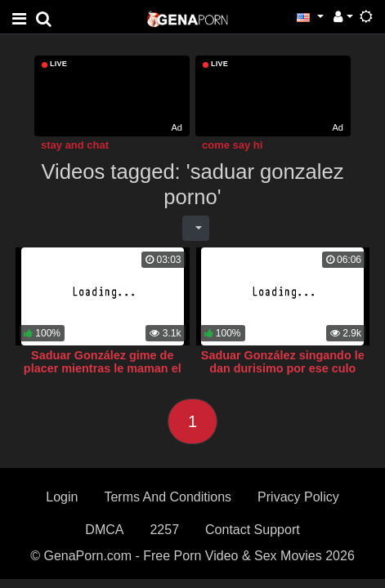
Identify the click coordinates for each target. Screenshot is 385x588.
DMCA (104, 530)
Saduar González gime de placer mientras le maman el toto (103, 368)
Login (62, 497)
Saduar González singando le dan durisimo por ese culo (283, 362)
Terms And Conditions (168, 497)
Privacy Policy (298, 497)
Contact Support (253, 530)
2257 (164, 530)
